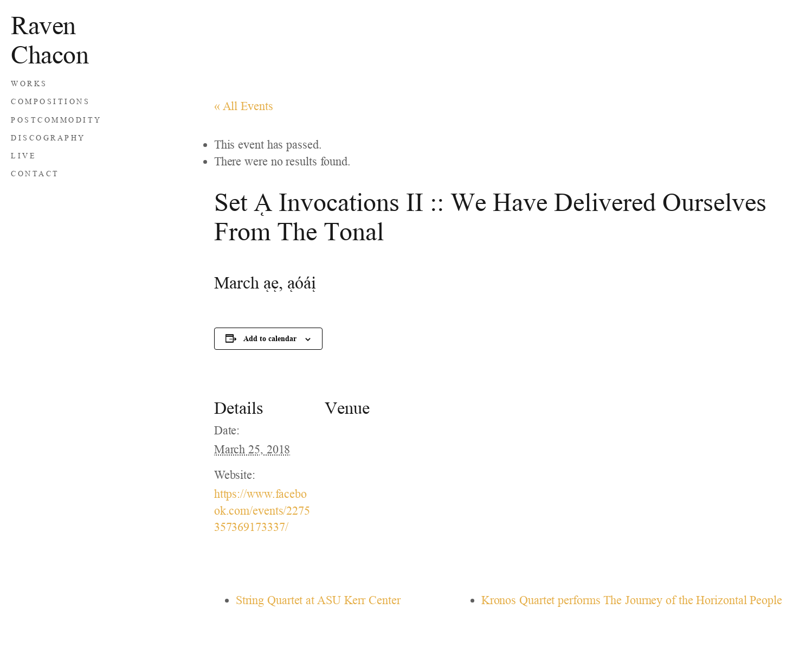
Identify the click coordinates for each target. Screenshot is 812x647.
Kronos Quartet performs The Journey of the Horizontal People (632, 600)
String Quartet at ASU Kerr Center (318, 600)
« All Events (244, 106)
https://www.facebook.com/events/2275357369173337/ (262, 511)
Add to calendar (270, 338)
